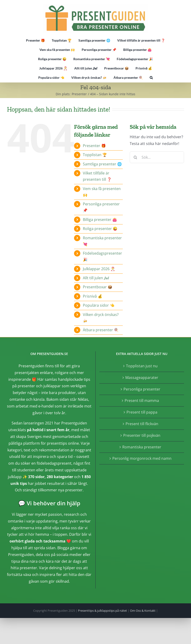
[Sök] (136, 157)
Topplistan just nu (142, 366)
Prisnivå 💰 (93, 296)
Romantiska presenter (142, 447)
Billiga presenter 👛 (100, 220)
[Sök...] (157, 157)
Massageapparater (142, 378)
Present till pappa (142, 412)
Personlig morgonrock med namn (142, 458)
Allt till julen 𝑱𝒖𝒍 (96, 278)
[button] (151, 78)
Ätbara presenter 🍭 (101, 330)
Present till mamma (142, 401)
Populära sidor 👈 (99, 305)
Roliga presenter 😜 (100, 229)
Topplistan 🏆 (95, 155)
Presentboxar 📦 (98, 287)
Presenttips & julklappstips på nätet (102, 611)
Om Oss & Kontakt (143, 611)
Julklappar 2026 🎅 (99, 269)
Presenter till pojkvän (142, 435)
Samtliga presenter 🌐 (102, 164)
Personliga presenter (142, 389)
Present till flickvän (142, 424)
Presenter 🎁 (94, 146)
